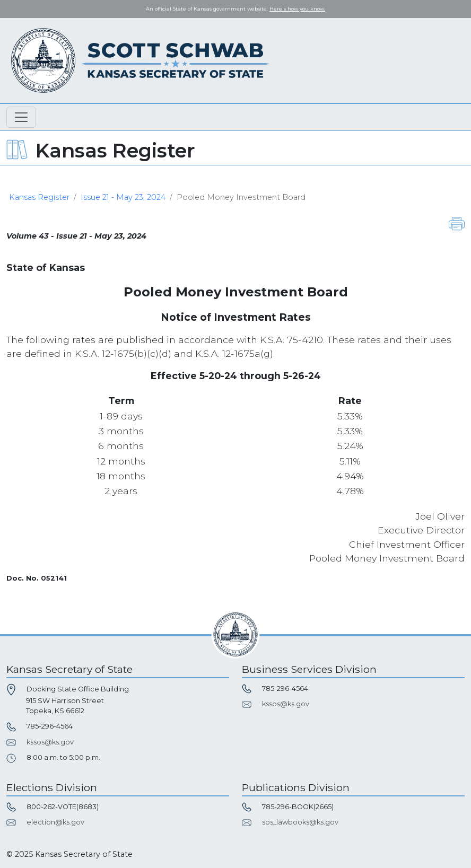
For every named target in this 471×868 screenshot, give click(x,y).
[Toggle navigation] (21, 117)
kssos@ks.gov (50, 742)
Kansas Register (39, 197)
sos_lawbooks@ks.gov (300, 822)
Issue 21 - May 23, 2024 (123, 197)
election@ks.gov (55, 822)
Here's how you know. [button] (297, 9)
